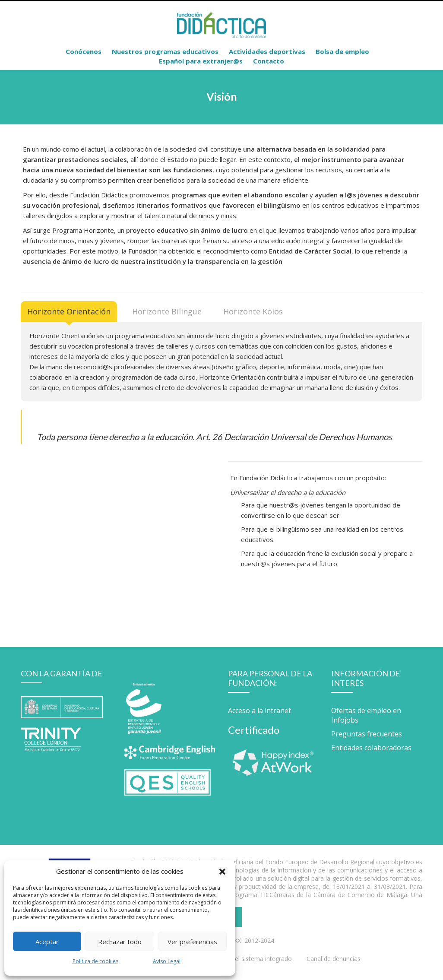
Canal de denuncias (334, 959)
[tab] (69, 311)
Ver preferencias (192, 942)
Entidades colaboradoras (371, 748)
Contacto (269, 61)
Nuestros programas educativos (165, 51)
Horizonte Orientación (69, 311)
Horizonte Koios (253, 311)
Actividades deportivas (267, 51)
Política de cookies (95, 961)
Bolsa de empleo (342, 51)
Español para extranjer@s (201, 61)
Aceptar (47, 942)
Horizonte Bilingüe (167, 311)
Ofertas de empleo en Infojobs (366, 715)
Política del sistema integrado (251, 959)
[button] (222, 871)
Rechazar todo (120, 942)
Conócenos (84, 51)
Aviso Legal (167, 961)
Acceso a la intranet (259, 710)
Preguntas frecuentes (367, 734)
